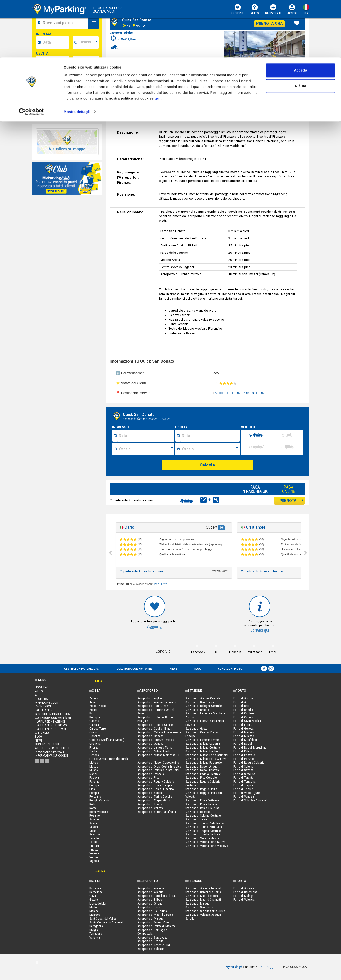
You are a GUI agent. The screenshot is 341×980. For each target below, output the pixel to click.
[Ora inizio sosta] (146, 449)
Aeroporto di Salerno (150, 793)
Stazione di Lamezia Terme (202, 740)
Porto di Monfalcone (246, 740)
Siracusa (95, 834)
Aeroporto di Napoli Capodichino (158, 763)
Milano (94, 770)
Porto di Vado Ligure (246, 793)
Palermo (95, 781)
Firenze (261, 393)
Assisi (93, 710)
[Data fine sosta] (210, 436)
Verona (94, 857)
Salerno (94, 819)
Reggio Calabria (100, 800)
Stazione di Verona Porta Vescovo (207, 846)
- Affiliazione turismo (51, 725)
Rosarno (95, 815)
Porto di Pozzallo (244, 755)
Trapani (94, 846)
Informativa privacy (50, 752)
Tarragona (96, 934)
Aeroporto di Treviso (150, 804)
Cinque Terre (97, 729)
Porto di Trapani (244, 785)
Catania (94, 725)
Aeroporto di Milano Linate (154, 751)
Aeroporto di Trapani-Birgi (154, 800)
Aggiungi (155, 626)
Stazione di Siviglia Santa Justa (205, 911)
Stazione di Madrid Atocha (202, 896)
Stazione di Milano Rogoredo (204, 763)
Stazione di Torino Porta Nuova (205, 823)
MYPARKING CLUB (46, 703)
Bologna (95, 717)
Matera (94, 763)
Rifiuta (301, 29)
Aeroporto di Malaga (150, 919)
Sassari (94, 823)
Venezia (94, 853)
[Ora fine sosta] (210, 449)
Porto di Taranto (244, 778)
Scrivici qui (260, 630)
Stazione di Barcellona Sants (203, 892)
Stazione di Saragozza (199, 907)
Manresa (95, 915)
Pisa (92, 789)
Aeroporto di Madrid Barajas (155, 915)
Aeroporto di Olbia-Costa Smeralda (159, 766)
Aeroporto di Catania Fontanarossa (159, 732)
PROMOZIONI (43, 706)
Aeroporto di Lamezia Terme (155, 747)
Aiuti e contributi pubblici (54, 748)
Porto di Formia (243, 725)
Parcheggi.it (268, 967)
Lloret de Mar (98, 903)
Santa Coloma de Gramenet (106, 922)
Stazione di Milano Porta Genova (206, 759)
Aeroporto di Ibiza (149, 907)
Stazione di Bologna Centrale (203, 706)
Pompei (94, 793)
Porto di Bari (241, 706)
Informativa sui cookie (51, 755)
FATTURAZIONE (45, 710)
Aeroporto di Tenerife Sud (154, 945)
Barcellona (96, 892)
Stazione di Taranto (197, 819)
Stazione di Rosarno (198, 812)
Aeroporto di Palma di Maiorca (156, 926)
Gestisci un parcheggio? (82, 668)
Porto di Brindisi (244, 710)
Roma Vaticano (99, 812)
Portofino (95, 796)
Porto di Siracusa (244, 774)
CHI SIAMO (42, 733)
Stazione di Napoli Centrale (202, 770)
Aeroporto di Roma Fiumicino (156, 789)
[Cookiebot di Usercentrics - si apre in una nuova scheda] (31, 54)
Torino (93, 842)
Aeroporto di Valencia (151, 949)
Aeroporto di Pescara (151, 774)
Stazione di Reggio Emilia (201, 789)
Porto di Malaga (243, 896)
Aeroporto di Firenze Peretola (235, 393)
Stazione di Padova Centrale (203, 774)
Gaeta (93, 751)
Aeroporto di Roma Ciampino (155, 785)
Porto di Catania (244, 717)
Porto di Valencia (244, 900)
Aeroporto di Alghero (150, 698)
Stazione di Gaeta (196, 729)
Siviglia (94, 930)
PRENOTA (292, 500)
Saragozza (96, 926)
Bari (92, 713)
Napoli (94, 774)
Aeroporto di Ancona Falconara (157, 702)
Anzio (93, 702)
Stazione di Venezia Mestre (202, 838)
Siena (93, 831)
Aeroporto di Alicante (151, 888)
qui (158, 41)
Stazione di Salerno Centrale (203, 815)
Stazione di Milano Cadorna (203, 744)
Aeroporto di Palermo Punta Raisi (158, 770)
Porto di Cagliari (244, 713)
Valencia (95, 937)
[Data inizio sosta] (146, 436)
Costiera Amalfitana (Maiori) (107, 740)
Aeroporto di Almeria (150, 892)
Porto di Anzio (242, 702)
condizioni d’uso (230, 668)
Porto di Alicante (244, 888)
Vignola (94, 861)
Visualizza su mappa (67, 149)
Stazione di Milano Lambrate (203, 751)
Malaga (94, 911)
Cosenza (95, 736)
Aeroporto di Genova (150, 744)
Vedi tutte (161, 584)
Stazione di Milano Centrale (203, 747)
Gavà (93, 896)
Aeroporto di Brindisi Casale (155, 725)
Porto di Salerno (244, 766)
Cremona (95, 744)
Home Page (42, 687)
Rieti (92, 804)
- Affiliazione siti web (50, 729)
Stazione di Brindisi (197, 710)
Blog (198, 668)
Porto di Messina (244, 732)
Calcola (207, 465)
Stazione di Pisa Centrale (201, 778)
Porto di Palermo (244, 751)
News (173, 668)
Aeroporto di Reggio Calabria (156, 781)
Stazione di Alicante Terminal (203, 888)
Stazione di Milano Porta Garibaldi (207, 755)
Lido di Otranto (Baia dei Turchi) (110, 759)
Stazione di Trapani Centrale (203, 831)
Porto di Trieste (243, 789)
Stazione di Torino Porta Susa (204, 827)
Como (93, 732)
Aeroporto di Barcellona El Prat (157, 896)
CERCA (67, 98)
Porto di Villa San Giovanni (250, 800)
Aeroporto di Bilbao (150, 900)
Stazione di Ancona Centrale (203, 698)
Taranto (94, 838)
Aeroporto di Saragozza (152, 937)
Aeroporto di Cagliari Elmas (154, 729)
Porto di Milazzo (244, 736)
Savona (94, 827)
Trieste (94, 850)
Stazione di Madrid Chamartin (204, 900)
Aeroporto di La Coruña (152, 911)
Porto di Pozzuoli (244, 759)
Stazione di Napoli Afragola (203, 766)
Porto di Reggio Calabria (249, 763)
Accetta (300, 13)
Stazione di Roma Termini (201, 804)
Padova (94, 778)
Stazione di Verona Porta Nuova (205, 842)
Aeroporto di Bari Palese (153, 706)
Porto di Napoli (243, 744)
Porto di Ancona (243, 698)
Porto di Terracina (244, 781)
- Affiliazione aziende (50, 722)
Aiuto (39, 691)
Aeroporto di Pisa (148, 778)
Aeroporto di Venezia (150, 808)
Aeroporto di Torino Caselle (155, 796)
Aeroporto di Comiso (150, 736)
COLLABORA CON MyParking (135, 668)
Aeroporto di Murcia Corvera (155, 922)
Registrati (42, 699)
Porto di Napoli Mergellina (250, 747)
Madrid (94, 907)
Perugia (94, 785)
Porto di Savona (243, 770)
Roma (93, 808)
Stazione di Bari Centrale (201, 702)
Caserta (94, 721)
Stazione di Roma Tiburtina (202, 808)
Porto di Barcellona (245, 892)
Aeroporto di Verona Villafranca (157, 812)
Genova (94, 755)
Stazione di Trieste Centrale (203, 834)
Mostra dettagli (77, 54)
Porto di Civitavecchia (247, 721)
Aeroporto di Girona (150, 903)
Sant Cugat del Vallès (103, 919)
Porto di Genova (244, 729)
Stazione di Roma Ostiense (202, 800)
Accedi (40, 695)
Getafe (94, 900)
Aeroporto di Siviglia (150, 941)
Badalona (95, 888)
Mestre (94, 766)
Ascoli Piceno (98, 706)
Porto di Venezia (244, 796)
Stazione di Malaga (197, 903)
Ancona (94, 698)
